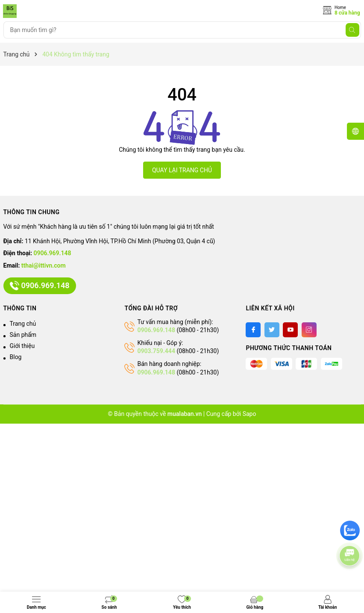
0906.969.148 (53, 253)
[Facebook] (253, 330)
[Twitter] (272, 330)
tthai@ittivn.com (44, 265)
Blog (16, 357)
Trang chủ (23, 324)
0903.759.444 (156, 351)
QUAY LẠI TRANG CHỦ (182, 170)
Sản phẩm (23, 335)
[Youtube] (290, 330)
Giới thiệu (22, 346)
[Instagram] (309, 330)
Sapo (250, 414)
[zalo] (350, 530)
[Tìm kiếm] (352, 30)
